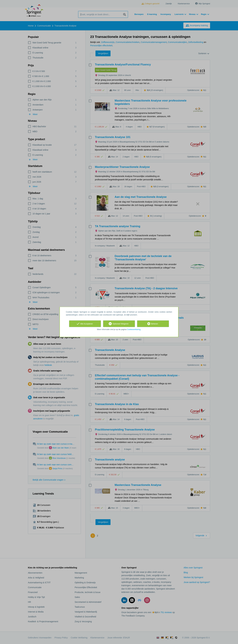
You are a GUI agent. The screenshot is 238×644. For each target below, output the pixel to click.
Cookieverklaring (134, 329)
